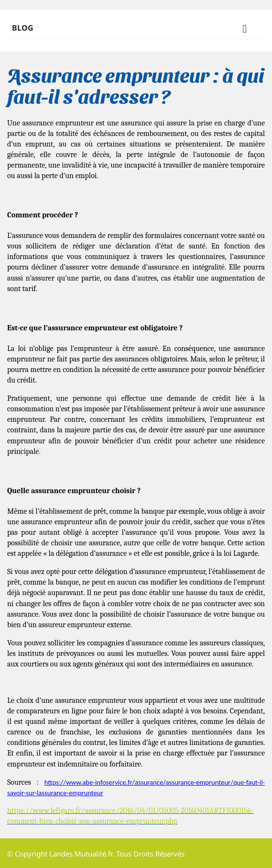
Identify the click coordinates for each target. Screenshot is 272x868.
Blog (136, 29)
